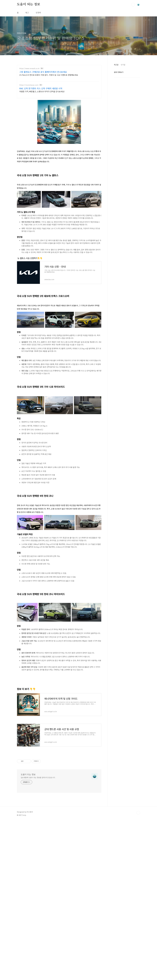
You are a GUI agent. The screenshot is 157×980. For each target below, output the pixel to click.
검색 (133, 5)
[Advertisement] (59, 407)
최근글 (116, 65)
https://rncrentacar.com (29, 85)
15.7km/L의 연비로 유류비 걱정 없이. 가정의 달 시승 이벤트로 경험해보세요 (49, 75)
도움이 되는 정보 (28, 4)
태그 (27, 13)
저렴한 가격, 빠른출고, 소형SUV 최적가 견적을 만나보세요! (42, 91)
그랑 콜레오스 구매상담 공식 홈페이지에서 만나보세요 (43, 72)
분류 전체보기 (119, 72)
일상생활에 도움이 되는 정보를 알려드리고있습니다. (38, 873)
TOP (138, 909)
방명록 (38, 13)
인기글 (123, 65)
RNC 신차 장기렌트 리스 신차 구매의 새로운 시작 (41, 88)
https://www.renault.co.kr (29, 68)
